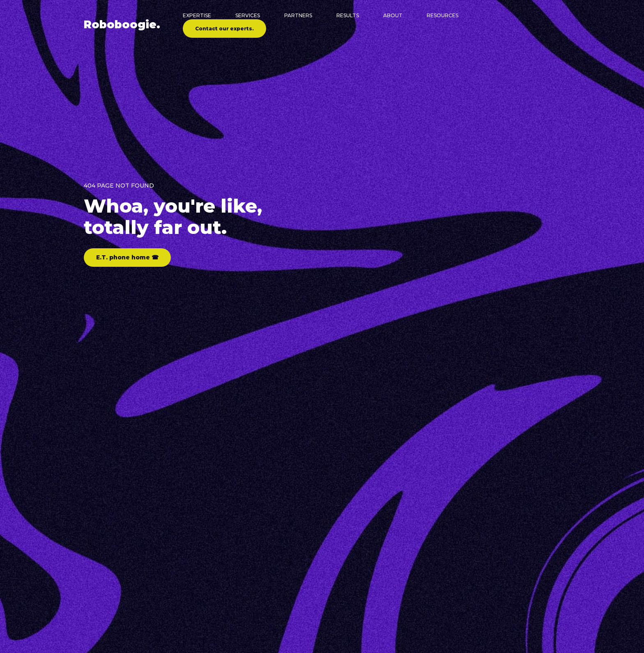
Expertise (197, 16)
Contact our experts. (224, 29)
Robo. (122, 25)
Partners (298, 16)
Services (248, 16)
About (393, 16)
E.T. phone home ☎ (127, 257)
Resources (443, 16)
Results (348, 16)
